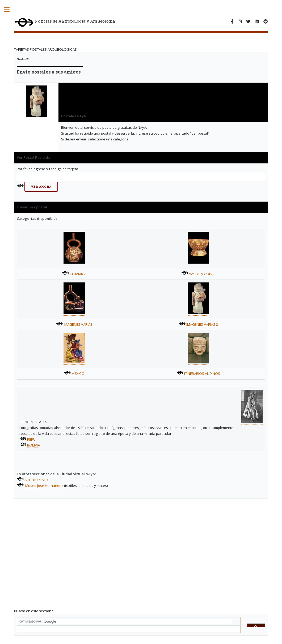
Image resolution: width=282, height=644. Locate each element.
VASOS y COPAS (202, 274)
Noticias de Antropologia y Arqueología (65, 23)
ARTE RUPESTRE (37, 480)
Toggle (10, 10)
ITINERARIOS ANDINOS (202, 373)
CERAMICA (78, 274)
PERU (31, 439)
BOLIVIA (33, 445)
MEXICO (78, 373)
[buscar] (126, 622)
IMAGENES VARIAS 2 (202, 324)
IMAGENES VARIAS (78, 324)
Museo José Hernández (44, 486)
